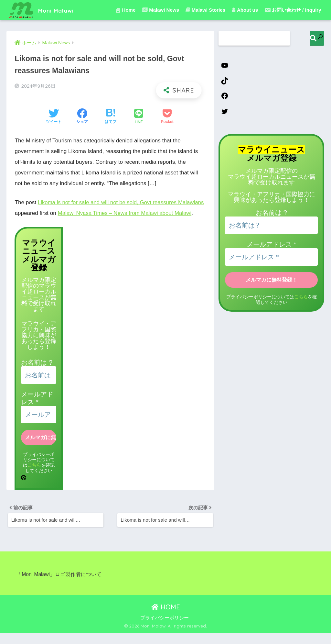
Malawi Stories (205, 10)
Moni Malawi (47, 10)
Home (125, 10)
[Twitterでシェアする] (54, 117)
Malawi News (160, 10)
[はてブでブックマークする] (111, 117)
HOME (166, 618)
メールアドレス (271, 247)
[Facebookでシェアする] (82, 117)
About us (245, 10)
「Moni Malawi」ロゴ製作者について (59, 586)
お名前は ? (37, 373)
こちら (34, 476)
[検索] (317, 38)
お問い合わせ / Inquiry (293, 10)
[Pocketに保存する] (167, 117)
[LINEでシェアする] (139, 117)
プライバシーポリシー (165, 629)
